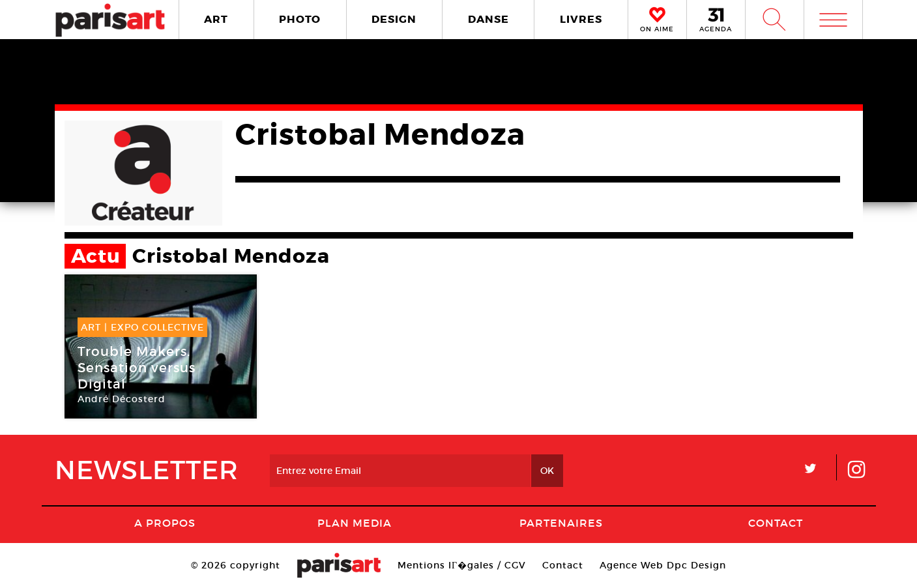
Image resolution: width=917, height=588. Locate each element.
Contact (776, 523)
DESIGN (394, 19)
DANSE (488, 19)
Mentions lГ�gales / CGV (462, 565)
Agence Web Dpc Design (663, 565)
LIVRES (581, 19)
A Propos (165, 523)
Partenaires (561, 523)
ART (216, 19)
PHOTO (300, 19)
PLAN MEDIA (355, 523)
